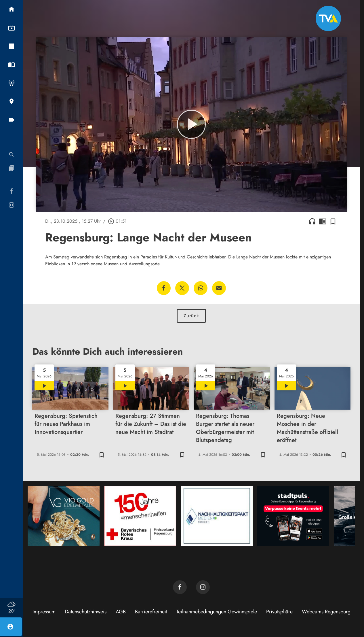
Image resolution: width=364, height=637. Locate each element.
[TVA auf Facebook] (180, 587)
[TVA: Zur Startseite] (328, 18)
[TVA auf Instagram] (203, 587)
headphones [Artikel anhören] (312, 221)
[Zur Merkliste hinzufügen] (333, 221)
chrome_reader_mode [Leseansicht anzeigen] (323, 221)
